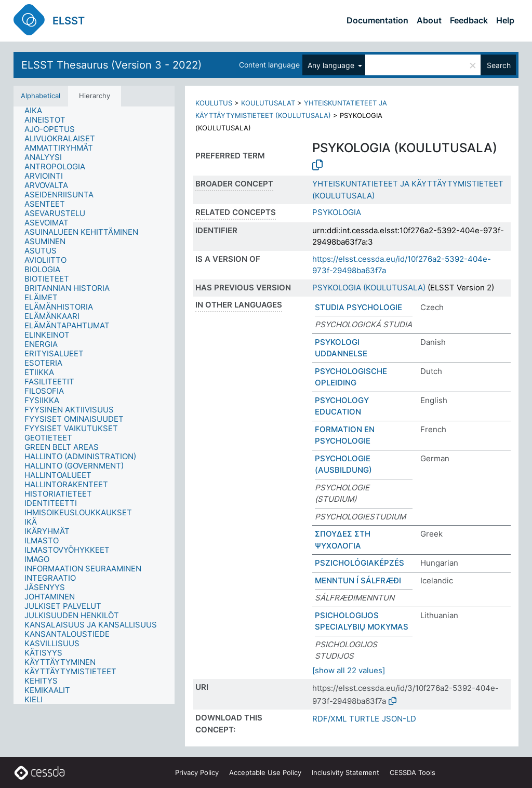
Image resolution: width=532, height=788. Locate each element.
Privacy (197, 772)
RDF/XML (329, 719)
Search (499, 65)
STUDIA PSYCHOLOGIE (358, 307)
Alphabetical (41, 96)
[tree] (94, 405)
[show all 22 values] (349, 670)
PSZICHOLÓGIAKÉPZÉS (360, 563)
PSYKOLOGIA (337, 212)
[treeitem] (38, 111)
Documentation (377, 20)
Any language (332, 65)
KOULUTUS (214, 103)
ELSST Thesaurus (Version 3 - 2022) (111, 65)
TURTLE (364, 719)
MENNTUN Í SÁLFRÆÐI (358, 580)
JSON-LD (399, 719)
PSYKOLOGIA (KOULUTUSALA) (369, 288)
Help (505, 20)
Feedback (469, 20)
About (429, 20)
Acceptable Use (265, 772)
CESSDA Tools (413, 772)
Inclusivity (345, 772)
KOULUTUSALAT (268, 103)
